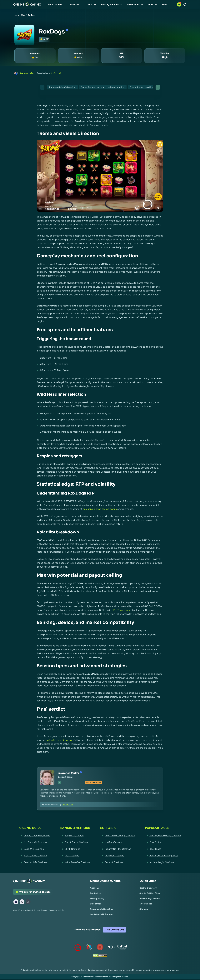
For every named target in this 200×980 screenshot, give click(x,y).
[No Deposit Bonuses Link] (35, 842)
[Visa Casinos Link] (75, 856)
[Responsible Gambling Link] (102, 909)
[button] (179, 4)
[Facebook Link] (16, 902)
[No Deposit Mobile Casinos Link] (163, 836)
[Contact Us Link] (96, 893)
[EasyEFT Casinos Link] (75, 836)
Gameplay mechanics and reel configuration (103, 87)
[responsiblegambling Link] (89, 948)
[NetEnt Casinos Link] (117, 842)
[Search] (185, 5)
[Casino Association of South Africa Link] (122, 948)
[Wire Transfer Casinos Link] (75, 862)
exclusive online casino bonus (100, 509)
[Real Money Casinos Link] (150, 898)
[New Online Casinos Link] (35, 856)
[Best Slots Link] (163, 849)
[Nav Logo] (27, 4)
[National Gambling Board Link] (111, 948)
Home (16, 15)
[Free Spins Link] (163, 842)
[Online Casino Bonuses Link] (35, 836)
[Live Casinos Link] (146, 904)
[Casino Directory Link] (148, 888)
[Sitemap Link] (144, 909)
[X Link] (22, 902)
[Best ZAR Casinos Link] (35, 849)
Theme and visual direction (62, 87)
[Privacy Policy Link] (97, 898)
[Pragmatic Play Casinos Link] (117, 849)
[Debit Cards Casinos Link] (75, 842)
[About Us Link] (95, 888)
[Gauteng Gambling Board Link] (100, 948)
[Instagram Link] (28, 902)
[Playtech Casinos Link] (117, 856)
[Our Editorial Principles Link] (102, 914)
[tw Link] (59, 782)
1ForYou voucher (122, 610)
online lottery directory (59, 740)
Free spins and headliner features (146, 87)
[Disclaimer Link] (95, 904)
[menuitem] (56, 4)
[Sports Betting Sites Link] (150, 893)
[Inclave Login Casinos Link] (163, 862)
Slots (23, 15)
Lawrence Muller (27, 73)
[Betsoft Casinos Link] (117, 862)
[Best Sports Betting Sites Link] (163, 856)
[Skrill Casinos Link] (75, 849)
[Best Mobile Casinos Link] (35, 862)
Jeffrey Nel (56, 73)
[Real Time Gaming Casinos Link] (117, 836)
